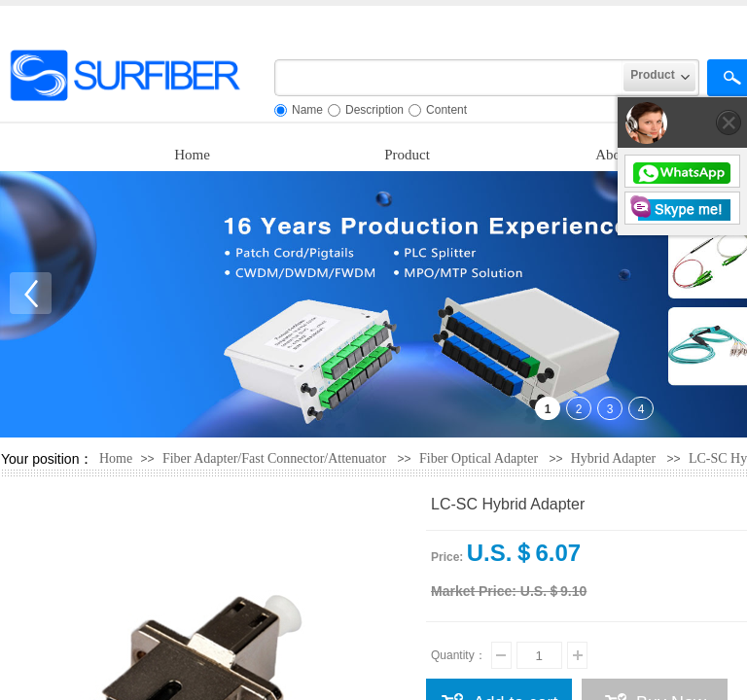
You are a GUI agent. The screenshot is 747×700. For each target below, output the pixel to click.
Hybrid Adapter (613, 458)
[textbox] (449, 78)
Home (192, 155)
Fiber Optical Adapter (479, 458)
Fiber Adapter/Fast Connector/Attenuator (276, 458)
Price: (447, 557)
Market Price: (474, 591)
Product (407, 155)
